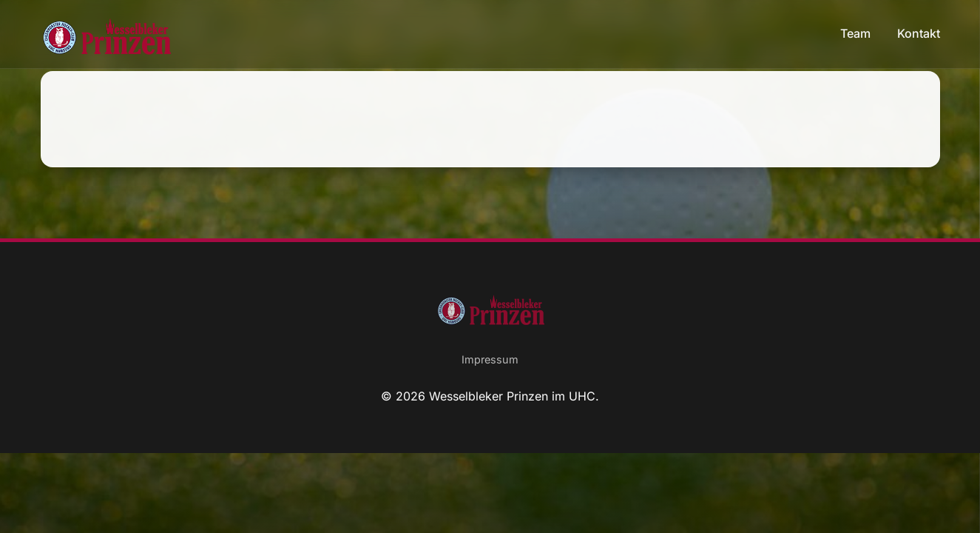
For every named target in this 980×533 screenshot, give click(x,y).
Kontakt (919, 33)
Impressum (490, 359)
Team (857, 33)
